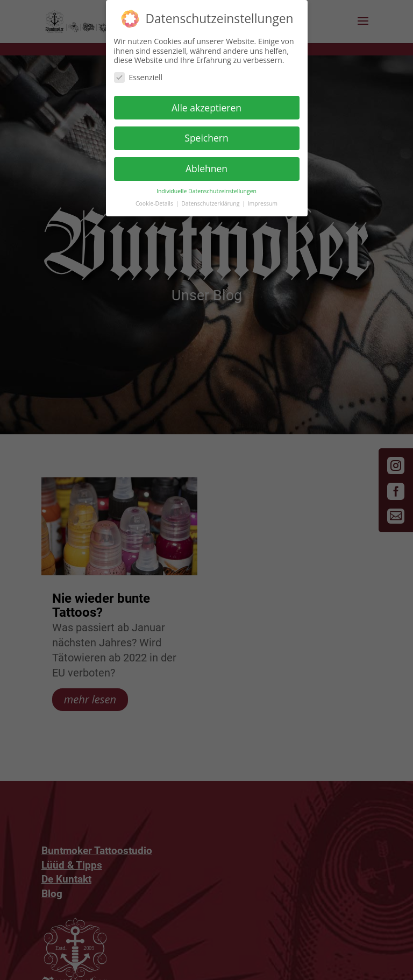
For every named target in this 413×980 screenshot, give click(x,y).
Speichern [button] (206, 135)
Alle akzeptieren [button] (206, 104)
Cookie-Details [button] (155, 201)
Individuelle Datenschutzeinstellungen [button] (206, 188)
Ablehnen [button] (206, 166)
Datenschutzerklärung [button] (211, 201)
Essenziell (138, 74)
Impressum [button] (263, 201)
